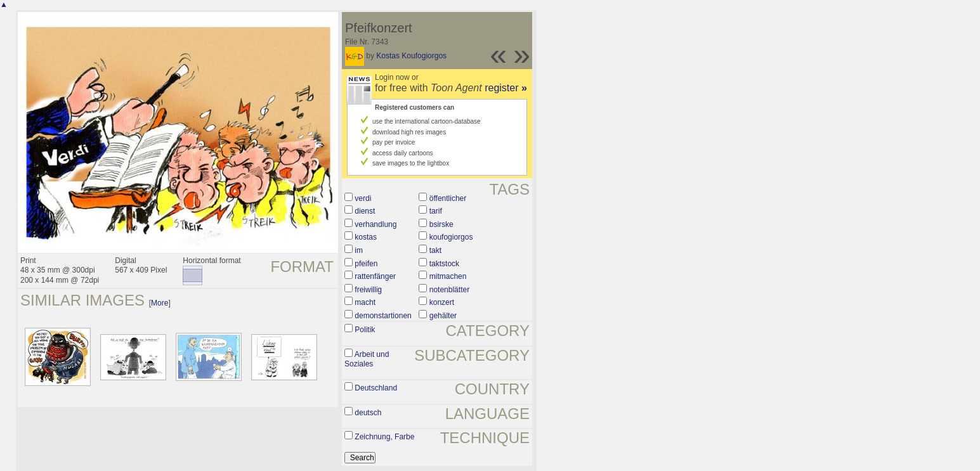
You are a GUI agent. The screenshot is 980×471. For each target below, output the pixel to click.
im (359, 250)
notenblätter (449, 290)
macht (365, 302)
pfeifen (366, 264)
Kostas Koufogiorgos (411, 56)
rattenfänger (375, 276)
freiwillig (368, 290)
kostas (366, 237)
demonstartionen (383, 316)
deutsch (368, 413)
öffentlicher (448, 198)
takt (435, 250)
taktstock (444, 264)
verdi (363, 198)
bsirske (441, 224)
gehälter (443, 316)
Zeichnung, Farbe (384, 437)
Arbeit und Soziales (367, 359)
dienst (365, 211)
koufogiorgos (451, 237)
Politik (365, 330)
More (160, 303)
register (506, 88)
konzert (442, 302)
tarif (436, 211)
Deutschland (376, 388)
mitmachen (448, 276)
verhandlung (376, 224)
